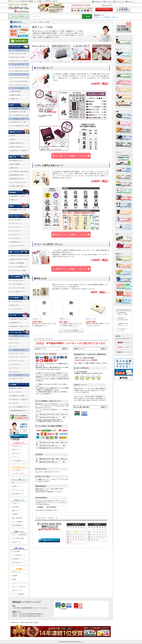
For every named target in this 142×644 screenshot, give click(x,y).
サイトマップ (119, 2)
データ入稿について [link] (18, 470)
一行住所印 (106, 17)
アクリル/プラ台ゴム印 (19, 74)
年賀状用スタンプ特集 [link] (17, 396)
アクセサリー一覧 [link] (16, 378)
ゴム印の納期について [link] (18, 461)
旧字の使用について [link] (18, 494)
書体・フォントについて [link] (19, 483)
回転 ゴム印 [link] (14, 305)
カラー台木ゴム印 (19, 64)
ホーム (129, 2)
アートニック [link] (15, 339)
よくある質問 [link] (16, 551)
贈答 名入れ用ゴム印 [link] (17, 147)
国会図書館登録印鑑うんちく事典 (122, 314)
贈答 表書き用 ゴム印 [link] (17, 179)
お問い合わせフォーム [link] (18, 563)
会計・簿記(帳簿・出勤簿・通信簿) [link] (20, 171)
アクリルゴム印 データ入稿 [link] (19, 81)
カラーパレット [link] (16, 343)
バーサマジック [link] (16, 372)
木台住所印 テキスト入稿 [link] (18, 112)
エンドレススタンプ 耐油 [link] (18, 270)
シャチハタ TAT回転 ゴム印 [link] (19, 267)
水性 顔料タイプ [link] (16, 323)
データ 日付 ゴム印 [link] (16, 302)
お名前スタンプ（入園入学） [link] (19, 150)
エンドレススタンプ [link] (17, 309)
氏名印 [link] (13, 136)
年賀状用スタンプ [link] (16, 242)
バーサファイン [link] (16, 364)
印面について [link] (16, 450)
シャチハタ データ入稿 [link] (18, 288)
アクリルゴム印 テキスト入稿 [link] (20, 78)
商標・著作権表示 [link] (17, 518)
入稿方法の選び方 (19, 41)
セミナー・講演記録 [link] (18, 594)
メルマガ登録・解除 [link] (18, 538)
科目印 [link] (13, 139)
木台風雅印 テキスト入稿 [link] (18, 210)
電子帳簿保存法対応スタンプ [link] (19, 411)
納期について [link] (16, 511)
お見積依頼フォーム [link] (18, 559)
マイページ (108, 2)
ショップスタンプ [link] (16, 238)
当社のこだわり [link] (16, 572)
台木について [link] (16, 453)
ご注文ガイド (98, 2)
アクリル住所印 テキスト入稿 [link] (20, 115)
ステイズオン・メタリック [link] (19, 357)
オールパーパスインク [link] (17, 361)
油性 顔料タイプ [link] (19, 319)
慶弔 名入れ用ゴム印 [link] (17, 143)
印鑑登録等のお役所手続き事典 (122, 319)
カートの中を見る (104, 9)
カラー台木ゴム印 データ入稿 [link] (20, 71)
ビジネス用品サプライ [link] (17, 292)
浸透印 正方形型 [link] (16, 95)
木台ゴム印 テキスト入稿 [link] (18, 53)
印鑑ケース (98, 17)
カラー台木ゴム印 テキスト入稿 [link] (20, 67)
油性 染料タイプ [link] (19, 326)
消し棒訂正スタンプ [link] (17, 160)
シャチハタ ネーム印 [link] (17, 280)
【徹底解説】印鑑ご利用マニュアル (122, 324)
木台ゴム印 (19, 50)
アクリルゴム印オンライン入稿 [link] (19, 85)
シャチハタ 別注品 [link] (16, 284)
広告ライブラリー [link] (17, 590)
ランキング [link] (15, 457)
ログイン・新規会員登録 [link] (19, 535)
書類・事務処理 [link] (16, 164)
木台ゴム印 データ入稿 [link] (18, 57)
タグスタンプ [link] (15, 235)
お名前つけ (115, 17)
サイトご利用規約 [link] (17, 522)
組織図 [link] (14, 579)
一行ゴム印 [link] (14, 403)
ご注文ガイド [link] (16, 503)
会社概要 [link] (15, 576)
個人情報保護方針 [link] (17, 525)
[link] (19, 28)
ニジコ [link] (13, 347)
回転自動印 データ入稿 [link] (18, 196)
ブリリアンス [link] (15, 368)
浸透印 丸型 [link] (14, 99)
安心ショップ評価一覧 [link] (18, 587)
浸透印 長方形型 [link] (16, 91)
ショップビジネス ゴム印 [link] (18, 182)
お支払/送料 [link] (15, 507)
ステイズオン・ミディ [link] (17, 353)
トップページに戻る (71, 330)
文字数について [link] (16, 486)
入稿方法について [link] (17, 446)
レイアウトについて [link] (18, 490)
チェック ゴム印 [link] (16, 220)
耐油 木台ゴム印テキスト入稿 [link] (20, 256)
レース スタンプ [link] (16, 223)
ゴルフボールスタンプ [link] (17, 246)
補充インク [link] (14, 200)
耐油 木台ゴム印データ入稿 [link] (19, 259)
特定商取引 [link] (15, 514)
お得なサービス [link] (16, 542)
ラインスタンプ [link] (16, 231)
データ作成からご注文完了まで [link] (19, 474)
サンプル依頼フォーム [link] (18, 555)
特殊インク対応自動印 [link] (17, 263)
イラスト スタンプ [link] (16, 227)
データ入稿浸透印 (19, 88)
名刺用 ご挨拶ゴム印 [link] (17, 186)
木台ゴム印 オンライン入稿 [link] (19, 61)
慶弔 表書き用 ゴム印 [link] (17, 175)
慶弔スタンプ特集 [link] (16, 388)
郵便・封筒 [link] (14, 168)
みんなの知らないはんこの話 (122, 330)
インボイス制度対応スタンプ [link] (19, 407)
